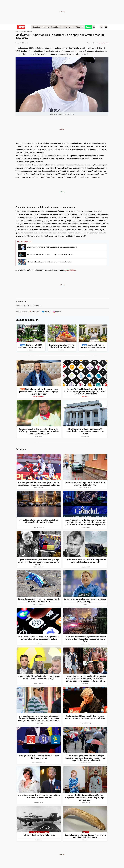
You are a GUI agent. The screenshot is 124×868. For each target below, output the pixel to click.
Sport (88, 27)
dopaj (30, 306)
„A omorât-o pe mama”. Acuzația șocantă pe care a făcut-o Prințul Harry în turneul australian (39, 797)
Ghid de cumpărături (27, 320)
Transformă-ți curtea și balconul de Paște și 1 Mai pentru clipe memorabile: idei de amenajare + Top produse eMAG (93, 346)
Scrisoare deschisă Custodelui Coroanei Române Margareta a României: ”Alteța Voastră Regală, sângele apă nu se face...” (85, 798)
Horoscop (85, 397)
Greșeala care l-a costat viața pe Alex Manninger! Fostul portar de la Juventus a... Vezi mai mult (85, 561)
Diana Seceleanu (22, 302)
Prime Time (80, 27)
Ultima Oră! (36, 27)
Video (71, 27)
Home (17, 31)
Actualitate (55, 27)
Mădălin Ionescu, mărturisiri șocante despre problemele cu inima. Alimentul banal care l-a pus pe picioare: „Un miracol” (39, 392)
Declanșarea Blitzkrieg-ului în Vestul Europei (39, 835)
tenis (18, 306)
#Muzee (86, 833)
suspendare (39, 306)
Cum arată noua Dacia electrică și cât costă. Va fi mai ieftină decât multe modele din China (39, 521)
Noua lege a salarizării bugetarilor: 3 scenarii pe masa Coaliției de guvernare (39, 757)
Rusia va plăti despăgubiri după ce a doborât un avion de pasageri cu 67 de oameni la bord (39, 601)
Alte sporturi (28, 31)
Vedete (64, 27)
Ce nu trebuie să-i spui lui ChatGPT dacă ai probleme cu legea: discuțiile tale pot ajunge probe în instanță (39, 638)
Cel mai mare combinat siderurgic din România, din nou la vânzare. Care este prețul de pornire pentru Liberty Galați (85, 639)
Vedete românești (39, 397)
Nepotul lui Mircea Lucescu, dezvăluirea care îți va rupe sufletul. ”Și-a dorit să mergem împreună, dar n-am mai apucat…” (39, 562)
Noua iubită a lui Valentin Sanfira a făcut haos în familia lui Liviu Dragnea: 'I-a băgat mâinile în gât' (39, 678)
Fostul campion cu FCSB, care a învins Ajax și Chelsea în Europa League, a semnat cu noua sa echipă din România (39, 484)
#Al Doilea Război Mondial (39, 833)
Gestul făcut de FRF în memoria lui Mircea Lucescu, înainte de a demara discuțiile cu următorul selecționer (85, 717)
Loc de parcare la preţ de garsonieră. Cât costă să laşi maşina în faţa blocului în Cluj (85, 484)
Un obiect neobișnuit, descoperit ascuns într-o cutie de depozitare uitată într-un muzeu (85, 836)
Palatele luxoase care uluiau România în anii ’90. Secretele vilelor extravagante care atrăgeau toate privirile (85, 432)
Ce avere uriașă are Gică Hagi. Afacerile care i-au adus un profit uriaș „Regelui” (85, 601)
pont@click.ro (71, 270)
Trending (46, 27)
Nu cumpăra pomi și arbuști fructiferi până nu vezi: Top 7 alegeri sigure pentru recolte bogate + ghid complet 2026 (62, 346)
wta (24, 306)
